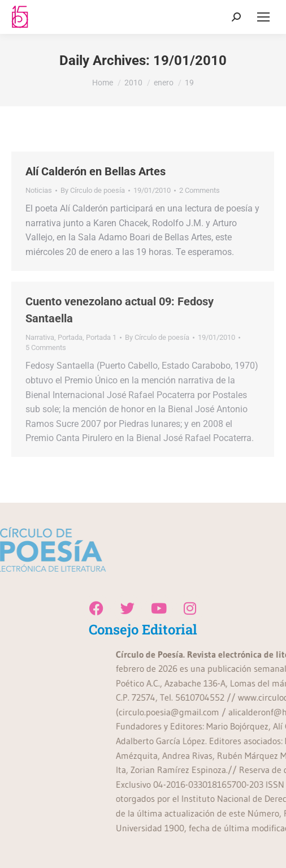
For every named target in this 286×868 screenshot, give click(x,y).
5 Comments (46, 347)
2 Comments (200, 190)
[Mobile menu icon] (263, 17)
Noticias (39, 190)
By (93, 190)
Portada (70, 337)
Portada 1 (101, 337)
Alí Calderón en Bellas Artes (96, 171)
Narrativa (40, 337)
